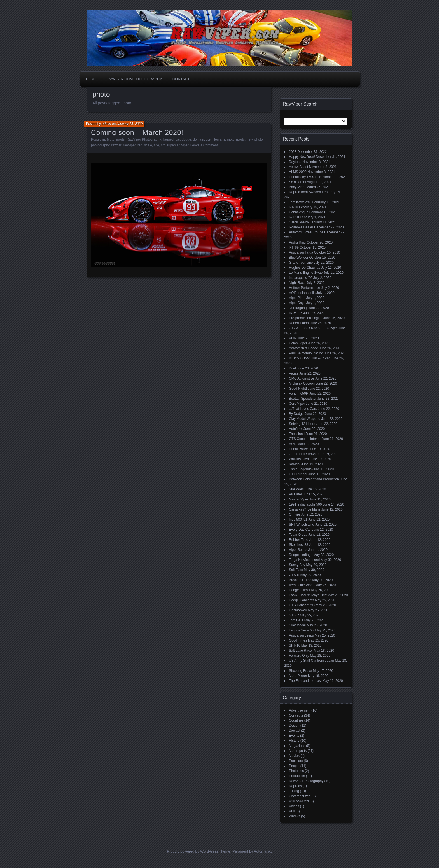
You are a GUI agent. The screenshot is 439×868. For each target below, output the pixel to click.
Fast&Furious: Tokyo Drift (308, 595)
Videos (294, 806)
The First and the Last (305, 681)
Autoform (296, 429)
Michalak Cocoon (302, 383)
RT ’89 (294, 247)
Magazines (297, 746)
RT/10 (293, 207)
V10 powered (299, 801)
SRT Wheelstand (302, 525)
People (294, 766)
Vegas (294, 373)
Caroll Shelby (299, 222)
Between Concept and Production (314, 479)
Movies (294, 756)
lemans (220, 139)
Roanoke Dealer (301, 227)
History (294, 741)
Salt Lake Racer (301, 651)
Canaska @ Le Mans (305, 509)
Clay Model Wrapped (305, 419)
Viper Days (297, 303)
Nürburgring (298, 308)
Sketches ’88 (299, 545)
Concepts (296, 715)
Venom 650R (299, 394)
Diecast (295, 731)
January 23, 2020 (129, 124)
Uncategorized (300, 796)
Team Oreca (298, 535)
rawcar (116, 145)
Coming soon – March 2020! (137, 132)
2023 (293, 152)
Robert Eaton (299, 323)
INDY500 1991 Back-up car (309, 358)
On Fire (295, 514)
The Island (297, 434)
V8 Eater (296, 494)
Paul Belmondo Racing (306, 353)
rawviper (129, 145)
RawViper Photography (144, 139)
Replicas (295, 786)
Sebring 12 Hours (302, 424)
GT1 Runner (298, 474)
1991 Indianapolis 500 (305, 504)
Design (294, 726)
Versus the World (302, 585)
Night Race (297, 283)
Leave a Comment (204, 145)
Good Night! (298, 389)
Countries (296, 720)
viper (185, 145)
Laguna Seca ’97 (302, 630)
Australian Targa (301, 252)
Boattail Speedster (303, 399)
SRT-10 (295, 645)
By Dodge (296, 414)
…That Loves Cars (303, 409)
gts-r (209, 139)
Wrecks (295, 816)
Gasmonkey (298, 610)
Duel (292, 368)
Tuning (294, 791)
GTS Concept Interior (305, 439)
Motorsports (116, 139)
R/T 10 (294, 217)
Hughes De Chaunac (304, 268)
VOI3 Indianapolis (302, 293)
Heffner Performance (304, 288)
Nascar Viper (299, 499)
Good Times (298, 640)
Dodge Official (299, 590)
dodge (186, 139)
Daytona (295, 162)
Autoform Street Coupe (306, 232)
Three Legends (300, 469)
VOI (292, 811)
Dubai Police (298, 449)
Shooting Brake (300, 671)
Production (297, 776)
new (250, 139)
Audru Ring (297, 242)
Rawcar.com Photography (135, 79)
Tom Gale (296, 620)
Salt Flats (296, 570)
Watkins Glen (299, 459)
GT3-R (294, 615)
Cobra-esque (299, 212)
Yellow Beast (298, 167)
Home (91, 79)
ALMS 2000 (298, 172)
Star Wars (296, 489)
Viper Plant (297, 298)
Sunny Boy (297, 565)
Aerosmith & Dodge (303, 348)
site (157, 145)
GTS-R (294, 575)
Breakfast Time (300, 580)
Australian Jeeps (301, 635)
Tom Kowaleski (300, 202)
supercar (173, 145)
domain (198, 139)
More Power (298, 676)
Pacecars (296, 761)
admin (107, 124)
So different (297, 182)
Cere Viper (297, 404)
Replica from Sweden (305, 192)
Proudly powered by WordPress (192, 851)
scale (148, 145)
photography (100, 145)
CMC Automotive (302, 378)
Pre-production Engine (306, 318)
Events (294, 736)
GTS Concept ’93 (302, 605)
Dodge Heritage (301, 555)
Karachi (295, 464)
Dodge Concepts (301, 600)
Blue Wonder (299, 258)
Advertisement (300, 710)
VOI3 (293, 444)
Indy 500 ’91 (298, 520)
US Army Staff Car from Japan (311, 661)
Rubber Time (299, 540)
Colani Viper (298, 343)
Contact (181, 79)
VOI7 (293, 338)
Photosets (296, 771)
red (140, 145)
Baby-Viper (297, 187)
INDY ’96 (296, 313)
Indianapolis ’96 (301, 278)
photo (259, 139)
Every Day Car (300, 530)
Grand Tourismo (301, 263)
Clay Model (297, 625)
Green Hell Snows (303, 454)
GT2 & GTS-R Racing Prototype (313, 328)
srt (163, 145)
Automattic (262, 851)
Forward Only (299, 656)
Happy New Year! (302, 157)
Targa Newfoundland (304, 560)
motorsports (236, 139)
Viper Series (298, 550)
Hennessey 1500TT (304, 177)
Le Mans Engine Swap (306, 273)
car (178, 139)
